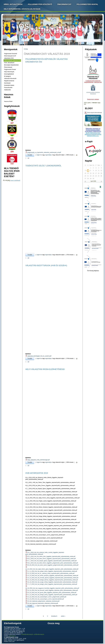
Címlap (26, 49)
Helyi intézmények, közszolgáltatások (22, 9)
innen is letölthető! (15, 180)
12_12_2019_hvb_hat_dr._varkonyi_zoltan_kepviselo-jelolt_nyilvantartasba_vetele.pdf (51, 573)
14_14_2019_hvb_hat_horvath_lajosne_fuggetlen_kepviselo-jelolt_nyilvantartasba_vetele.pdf (53, 578)
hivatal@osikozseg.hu (27, 634)
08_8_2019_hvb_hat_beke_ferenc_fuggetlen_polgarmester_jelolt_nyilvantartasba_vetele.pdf (53, 563)
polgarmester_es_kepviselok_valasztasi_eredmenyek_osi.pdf (44, 152)
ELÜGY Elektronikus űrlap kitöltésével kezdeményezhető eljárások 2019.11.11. (93, 134)
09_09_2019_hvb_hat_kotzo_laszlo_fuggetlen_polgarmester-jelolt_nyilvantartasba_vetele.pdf (53, 565)
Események (7, 83)
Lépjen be (39, 155)
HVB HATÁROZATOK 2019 (37, 473)
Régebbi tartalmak (9, 81)
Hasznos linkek (8, 101)
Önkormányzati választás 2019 (13, 60)
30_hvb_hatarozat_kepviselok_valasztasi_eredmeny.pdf (43, 603)
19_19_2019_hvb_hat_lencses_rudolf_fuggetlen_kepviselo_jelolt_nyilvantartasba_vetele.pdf (52, 590)
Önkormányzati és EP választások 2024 (10, 57)
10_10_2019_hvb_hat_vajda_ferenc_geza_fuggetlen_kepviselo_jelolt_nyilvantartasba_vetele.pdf (52, 569)
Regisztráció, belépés (93, 99)
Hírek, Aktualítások (13, 4)
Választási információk (10, 79)
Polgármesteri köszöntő (40, 4)
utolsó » (63, 616)
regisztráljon (48, 155)
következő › (54, 616)
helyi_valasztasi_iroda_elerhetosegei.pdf (38, 460)
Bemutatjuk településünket (11, 65)
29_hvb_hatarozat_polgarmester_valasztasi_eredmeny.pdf (43, 601)
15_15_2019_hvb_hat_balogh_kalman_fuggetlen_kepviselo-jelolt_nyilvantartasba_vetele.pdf (53, 580)
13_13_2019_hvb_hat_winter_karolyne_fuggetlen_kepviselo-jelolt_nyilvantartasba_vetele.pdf (53, 576)
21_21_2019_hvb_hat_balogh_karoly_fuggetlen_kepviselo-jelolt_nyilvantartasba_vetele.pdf (52, 595)
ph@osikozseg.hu (39, 634)
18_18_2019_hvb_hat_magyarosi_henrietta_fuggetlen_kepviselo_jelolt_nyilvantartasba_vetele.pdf (52, 588)
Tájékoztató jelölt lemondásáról (43, 166)
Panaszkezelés (8, 88)
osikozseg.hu (12, 636)
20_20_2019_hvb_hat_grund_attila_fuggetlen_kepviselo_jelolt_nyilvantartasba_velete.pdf (52, 593)
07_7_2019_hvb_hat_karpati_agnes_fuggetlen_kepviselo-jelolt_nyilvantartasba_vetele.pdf (52, 561)
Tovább (31, 155)
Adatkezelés (7, 90)
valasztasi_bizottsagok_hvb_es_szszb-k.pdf (39, 356)
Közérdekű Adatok (9, 85)
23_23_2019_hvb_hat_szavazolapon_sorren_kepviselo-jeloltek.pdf (46, 599)
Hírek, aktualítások (9, 63)
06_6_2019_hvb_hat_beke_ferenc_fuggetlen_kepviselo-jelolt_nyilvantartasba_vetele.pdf (51, 559)
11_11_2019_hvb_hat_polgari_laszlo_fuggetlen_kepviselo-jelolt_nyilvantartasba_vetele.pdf (52, 571)
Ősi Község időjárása (93, 271)
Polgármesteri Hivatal (87, 4)
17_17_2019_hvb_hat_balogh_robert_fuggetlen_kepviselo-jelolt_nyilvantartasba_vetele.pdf (52, 584)
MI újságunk (7, 76)
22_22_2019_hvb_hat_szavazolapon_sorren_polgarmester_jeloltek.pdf (47, 597)
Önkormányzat (64, 4)
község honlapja (39, 28)
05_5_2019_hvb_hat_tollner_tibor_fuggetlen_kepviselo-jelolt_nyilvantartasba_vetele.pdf (51, 556)
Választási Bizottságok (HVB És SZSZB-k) (46, 265)
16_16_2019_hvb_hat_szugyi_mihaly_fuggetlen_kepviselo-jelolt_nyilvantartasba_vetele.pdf (52, 582)
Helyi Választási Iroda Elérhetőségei (45, 369)
